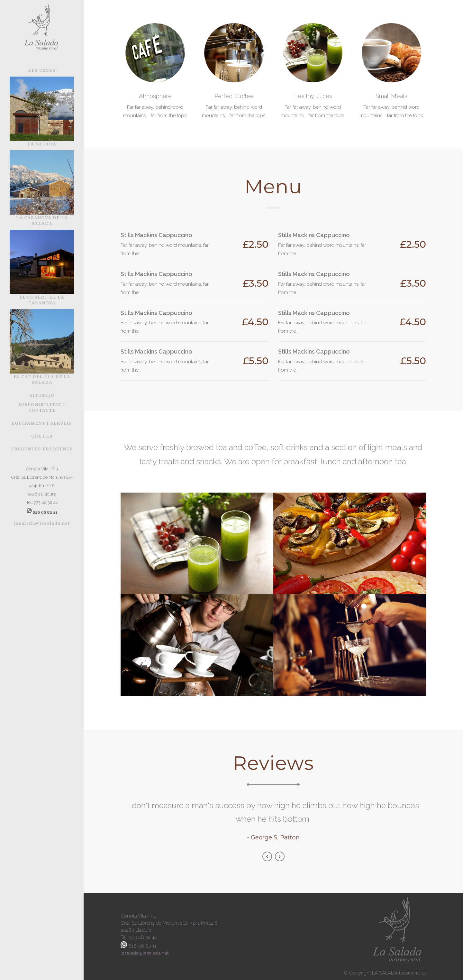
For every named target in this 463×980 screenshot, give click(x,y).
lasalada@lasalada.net (42, 523)
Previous (267, 856)
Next (280, 856)
